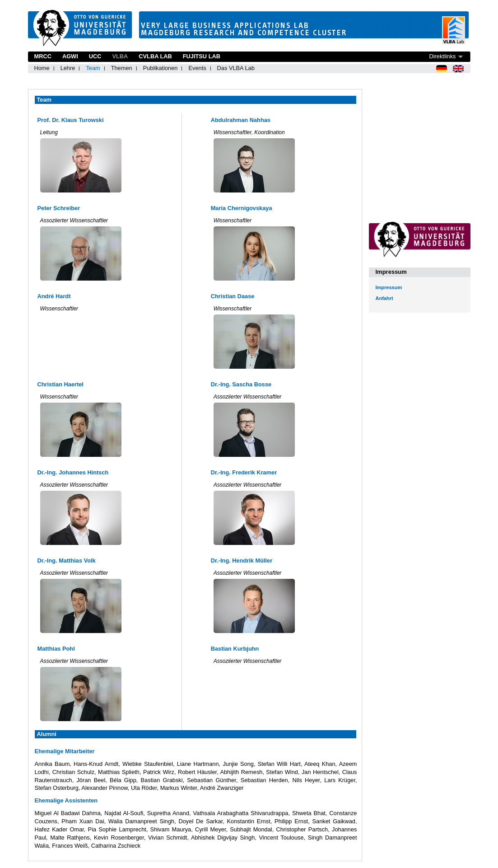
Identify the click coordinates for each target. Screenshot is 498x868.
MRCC (43, 56)
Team (93, 68)
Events (197, 68)
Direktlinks (442, 56)
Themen (122, 68)
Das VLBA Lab (236, 68)
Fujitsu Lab (202, 56)
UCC (95, 56)
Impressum (389, 287)
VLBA (120, 56)
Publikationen (161, 68)
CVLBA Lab (155, 56)
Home (42, 68)
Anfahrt (384, 298)
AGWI (70, 56)
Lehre (68, 68)
